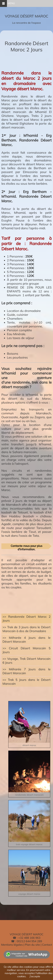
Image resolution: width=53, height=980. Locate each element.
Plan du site (33, 945)
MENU (7, 3)
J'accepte (35, 976)
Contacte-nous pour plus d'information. (26, 547)
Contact (47, 945)
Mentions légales (12, 945)
